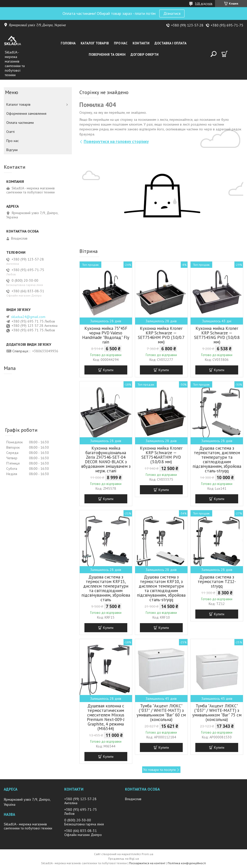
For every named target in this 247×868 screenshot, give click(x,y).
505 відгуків (204, 3)
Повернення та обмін (107, 55)
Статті (10, 132)
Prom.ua (147, 854)
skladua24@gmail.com (28, 317)
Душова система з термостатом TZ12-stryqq (217, 582)
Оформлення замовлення (26, 113)
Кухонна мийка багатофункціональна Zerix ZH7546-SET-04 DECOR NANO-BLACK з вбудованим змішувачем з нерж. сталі (106, 459)
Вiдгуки (12, 150)
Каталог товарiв (95, 43)
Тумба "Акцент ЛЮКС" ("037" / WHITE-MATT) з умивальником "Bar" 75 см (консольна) (217, 713)
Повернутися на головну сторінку (116, 141)
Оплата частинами (20, 123)
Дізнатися (172, 13)
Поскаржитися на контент (147, 863)
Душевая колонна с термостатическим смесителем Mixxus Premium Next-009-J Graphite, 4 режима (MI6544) (106, 717)
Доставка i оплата (171, 43)
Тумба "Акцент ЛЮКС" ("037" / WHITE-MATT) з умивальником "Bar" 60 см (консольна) (161, 713)
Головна (68, 43)
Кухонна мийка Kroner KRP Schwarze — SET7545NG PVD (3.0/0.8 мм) (217, 335)
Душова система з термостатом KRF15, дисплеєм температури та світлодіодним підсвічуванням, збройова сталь (106, 588)
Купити (108, 370)
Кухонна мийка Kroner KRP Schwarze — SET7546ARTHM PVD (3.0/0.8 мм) (161, 455)
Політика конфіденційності (187, 863)
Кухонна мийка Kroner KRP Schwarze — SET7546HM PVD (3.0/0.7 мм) (161, 335)
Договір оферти (145, 55)
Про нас (121, 43)
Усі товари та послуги (159, 770)
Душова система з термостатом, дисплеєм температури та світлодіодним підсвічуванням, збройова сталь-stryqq (217, 459)
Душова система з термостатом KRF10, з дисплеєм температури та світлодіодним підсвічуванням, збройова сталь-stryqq (161, 588)
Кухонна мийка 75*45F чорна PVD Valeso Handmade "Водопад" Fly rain (106, 335)
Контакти (141, 43)
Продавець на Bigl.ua (124, 859)
